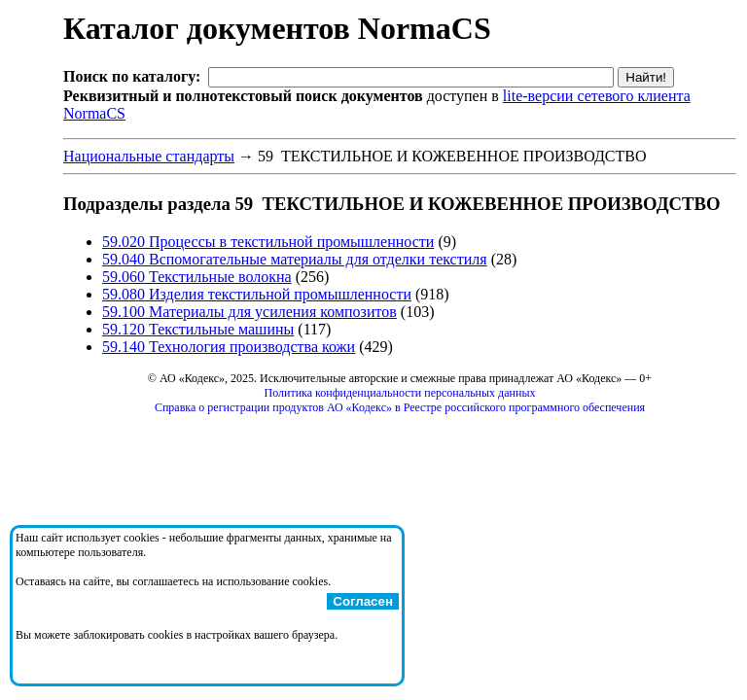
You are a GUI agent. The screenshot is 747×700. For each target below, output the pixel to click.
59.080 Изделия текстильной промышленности (257, 294)
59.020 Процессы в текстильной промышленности (268, 242)
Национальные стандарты (149, 156)
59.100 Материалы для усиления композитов (249, 312)
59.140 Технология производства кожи (229, 347)
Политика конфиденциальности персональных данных (400, 393)
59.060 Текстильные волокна (197, 277)
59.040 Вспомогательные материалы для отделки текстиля (295, 259)
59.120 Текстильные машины (198, 329)
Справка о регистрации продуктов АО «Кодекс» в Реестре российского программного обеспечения (400, 407)
